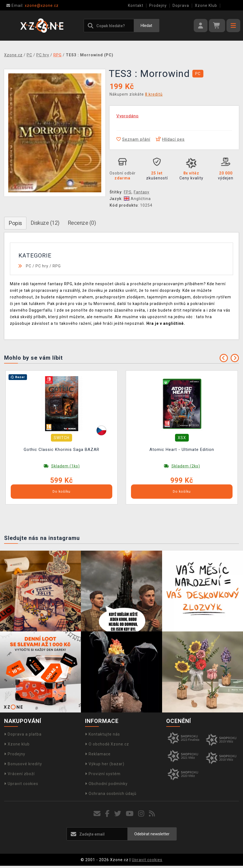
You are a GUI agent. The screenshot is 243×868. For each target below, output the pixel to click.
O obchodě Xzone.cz (107, 744)
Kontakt (136, 5)
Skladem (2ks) (186, 466)
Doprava (181, 5)
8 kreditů (154, 94)
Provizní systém (103, 774)
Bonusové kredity (23, 764)
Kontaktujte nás (103, 734)
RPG (57, 266)
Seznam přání (133, 139)
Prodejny (158, 5)
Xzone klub (17, 744)
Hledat (146, 26)
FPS (128, 192)
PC (29, 266)
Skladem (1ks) (65, 466)
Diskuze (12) (45, 223)
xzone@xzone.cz (32, 5)
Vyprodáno (128, 116)
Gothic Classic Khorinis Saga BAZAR (62, 450)
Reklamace (98, 754)
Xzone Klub (206, 5)
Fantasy (142, 192)
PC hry (42, 266)
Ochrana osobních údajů (111, 794)
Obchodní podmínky (106, 784)
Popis (15, 223)
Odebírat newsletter (152, 834)
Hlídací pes (170, 139)
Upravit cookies (21, 784)
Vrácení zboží (19, 774)
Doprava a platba (23, 734)
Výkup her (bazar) (105, 764)
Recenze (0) (82, 223)
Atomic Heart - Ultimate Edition (182, 450)
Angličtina (137, 199)
